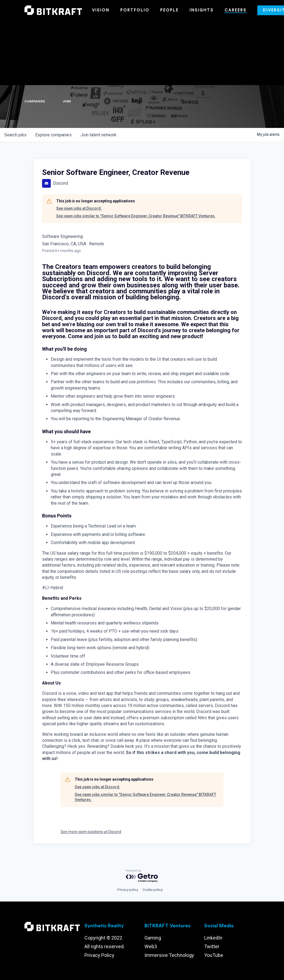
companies (53, 135)
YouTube (214, 955)
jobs (15, 135)
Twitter (212, 946)
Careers (236, 10)
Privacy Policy (99, 955)
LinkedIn (213, 938)
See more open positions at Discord (91, 832)
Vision (101, 10)
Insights (202, 10)
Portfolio (135, 10)
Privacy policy (128, 890)
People (169, 10)
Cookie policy (153, 890)
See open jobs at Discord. (79, 208)
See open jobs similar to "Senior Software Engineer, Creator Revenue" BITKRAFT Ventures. (136, 216)
